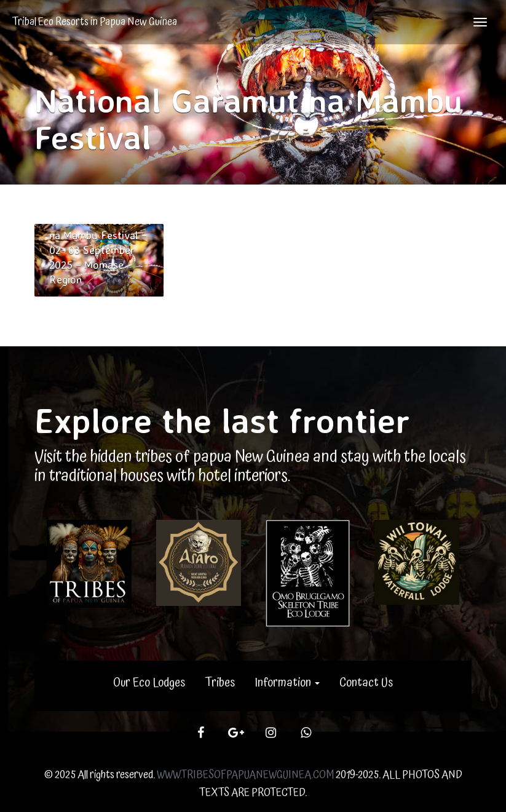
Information (287, 683)
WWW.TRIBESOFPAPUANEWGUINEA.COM (245, 775)
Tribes (220, 683)
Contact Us (366, 683)
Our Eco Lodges (149, 683)
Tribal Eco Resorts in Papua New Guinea (95, 22)
